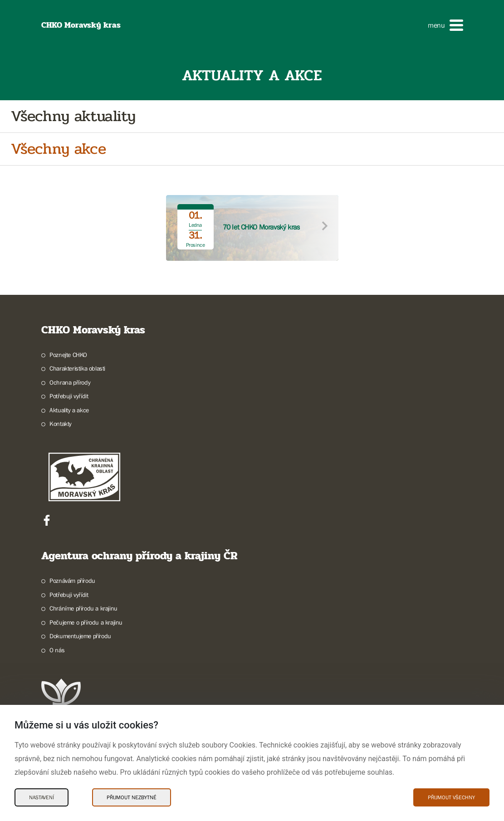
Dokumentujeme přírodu (80, 636)
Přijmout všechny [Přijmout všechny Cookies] (451, 797)
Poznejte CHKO (68, 355)
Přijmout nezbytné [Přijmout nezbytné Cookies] (132, 797)
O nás (57, 650)
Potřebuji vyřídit (69, 396)
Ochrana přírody (70, 382)
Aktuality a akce (69, 410)
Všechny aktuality (73, 116)
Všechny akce (58, 149)
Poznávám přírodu (72, 581)
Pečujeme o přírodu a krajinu (86, 622)
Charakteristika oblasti (77, 368)
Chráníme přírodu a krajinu (83, 608)
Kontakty (61, 424)
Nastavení (42, 797)
